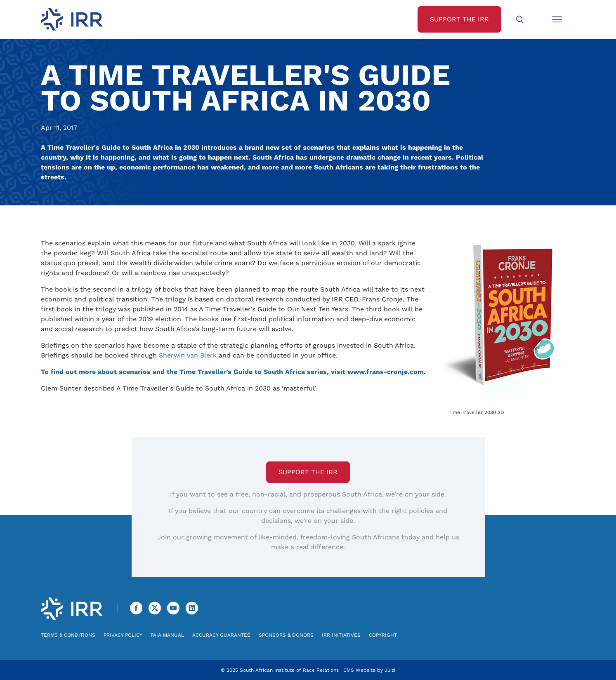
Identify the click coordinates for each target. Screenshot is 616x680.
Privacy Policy (123, 635)
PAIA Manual (167, 635)
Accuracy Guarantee (221, 635)
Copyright (383, 635)
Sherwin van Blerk (188, 355)
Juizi (390, 670)
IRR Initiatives (341, 635)
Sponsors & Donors (286, 635)
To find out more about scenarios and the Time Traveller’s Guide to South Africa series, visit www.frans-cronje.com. (233, 372)
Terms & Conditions (68, 635)
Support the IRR (308, 472)
